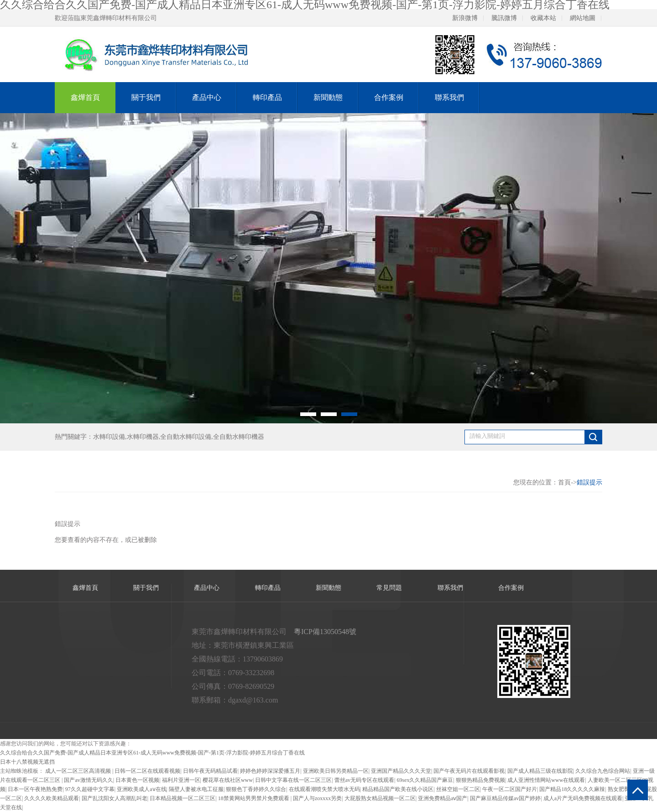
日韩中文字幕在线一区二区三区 (293, 780)
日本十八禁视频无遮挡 (27, 762)
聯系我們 (449, 97)
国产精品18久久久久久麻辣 (572, 789)
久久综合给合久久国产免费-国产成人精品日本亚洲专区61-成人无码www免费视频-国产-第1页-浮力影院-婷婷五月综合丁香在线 (152, 753)
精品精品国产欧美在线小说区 (398, 789)
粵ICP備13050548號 (325, 632)
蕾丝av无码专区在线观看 (364, 780)
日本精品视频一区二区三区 (182, 798)
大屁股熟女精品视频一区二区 (380, 798)
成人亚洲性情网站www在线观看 (546, 780)
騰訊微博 (504, 18)
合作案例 (389, 97)
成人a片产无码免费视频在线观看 (583, 798)
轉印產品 (267, 97)
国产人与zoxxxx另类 (317, 798)
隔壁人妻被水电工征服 (196, 789)
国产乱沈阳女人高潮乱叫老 (115, 798)
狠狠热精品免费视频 (480, 780)
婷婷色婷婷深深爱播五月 (270, 771)
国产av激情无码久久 (88, 780)
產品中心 (207, 97)
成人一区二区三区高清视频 (79, 771)
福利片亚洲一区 (181, 780)
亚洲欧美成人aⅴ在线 (141, 789)
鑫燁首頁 (85, 97)
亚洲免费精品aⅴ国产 (443, 798)
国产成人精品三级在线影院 (540, 771)
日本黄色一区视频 (137, 780)
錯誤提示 (589, 482)
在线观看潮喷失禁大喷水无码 (324, 789)
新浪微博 (465, 18)
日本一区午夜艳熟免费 (35, 789)
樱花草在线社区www (228, 780)
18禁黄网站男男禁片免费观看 (254, 798)
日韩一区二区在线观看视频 (147, 771)
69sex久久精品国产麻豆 (425, 780)
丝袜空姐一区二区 (458, 789)
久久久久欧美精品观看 (52, 798)
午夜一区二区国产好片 (510, 789)
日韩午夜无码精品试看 (210, 771)
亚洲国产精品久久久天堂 (401, 771)
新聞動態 (328, 97)
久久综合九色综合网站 (603, 771)
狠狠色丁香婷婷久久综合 (256, 789)
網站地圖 (583, 18)
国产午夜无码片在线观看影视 (469, 771)
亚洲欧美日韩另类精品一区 (336, 771)
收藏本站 (543, 18)
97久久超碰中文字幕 (90, 789)
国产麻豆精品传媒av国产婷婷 (505, 798)
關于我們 (146, 97)
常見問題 (389, 588)
